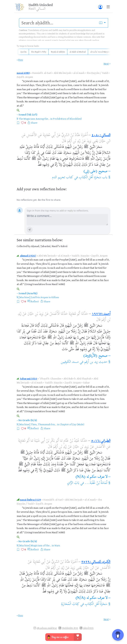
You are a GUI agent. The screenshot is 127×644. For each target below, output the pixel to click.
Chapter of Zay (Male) (72, 424)
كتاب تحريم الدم (63, 178)
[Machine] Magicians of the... (35, 545)
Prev (21, 60)
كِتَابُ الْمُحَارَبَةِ (70, 604)
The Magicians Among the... (34, 119)
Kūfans (55, 297)
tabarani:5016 (28, 378)
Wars (57, 545)
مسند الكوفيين (70, 362)
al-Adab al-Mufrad (78, 52)
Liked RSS (88, 628)
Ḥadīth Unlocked (41, 5)
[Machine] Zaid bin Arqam (33, 297)
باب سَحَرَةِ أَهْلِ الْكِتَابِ (93, 178)
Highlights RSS (70, 628)
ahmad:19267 (28, 256)
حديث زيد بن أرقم (96, 362)
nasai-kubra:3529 (30, 500)
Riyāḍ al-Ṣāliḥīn (58, 52)
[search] (58, 23)
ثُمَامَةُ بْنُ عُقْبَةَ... (96, 483)
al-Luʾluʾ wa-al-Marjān (100, 52)
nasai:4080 (23, 73)
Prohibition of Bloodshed (67, 119)
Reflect (35, 301)
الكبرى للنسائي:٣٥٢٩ (96, 562)
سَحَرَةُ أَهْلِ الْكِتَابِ (96, 604)
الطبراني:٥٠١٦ (101, 441)
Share (34, 123)
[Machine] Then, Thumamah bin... (37, 424)
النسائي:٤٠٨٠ (101, 135)
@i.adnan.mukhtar (47, 628)
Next (106, 64)
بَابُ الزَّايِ (73, 483)
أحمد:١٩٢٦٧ (101, 314)
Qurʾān (23, 52)
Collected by (24, 246)
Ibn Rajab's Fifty (39, 52)
